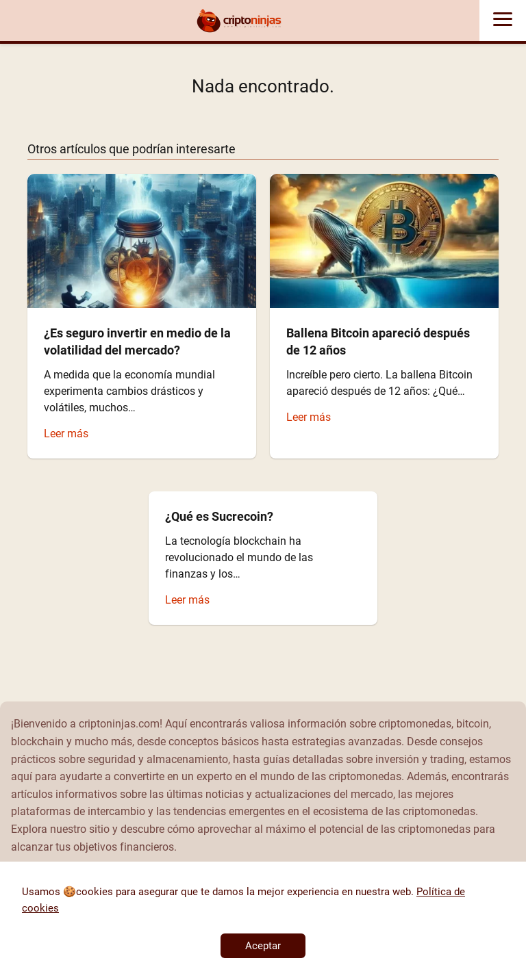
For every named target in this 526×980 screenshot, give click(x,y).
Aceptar (263, 946)
